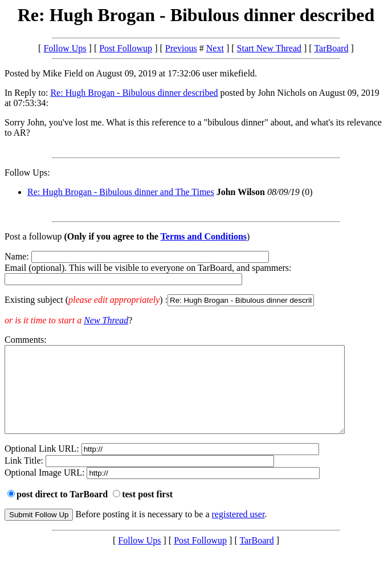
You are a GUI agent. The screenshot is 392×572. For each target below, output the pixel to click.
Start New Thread (269, 48)
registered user (238, 531)
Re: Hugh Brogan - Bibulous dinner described (134, 93)
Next (215, 48)
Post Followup (126, 48)
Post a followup (33, 236)
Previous (181, 48)
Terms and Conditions (204, 236)
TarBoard (331, 48)
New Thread (106, 320)
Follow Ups (65, 48)
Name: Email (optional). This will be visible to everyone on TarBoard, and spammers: (196, 279)
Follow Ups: (27, 173)
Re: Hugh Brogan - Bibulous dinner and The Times (121, 192)
